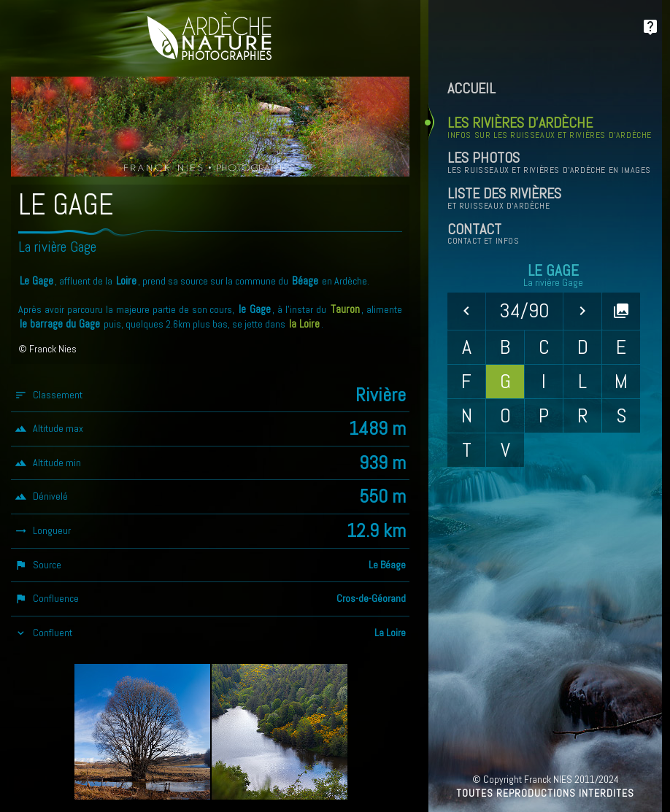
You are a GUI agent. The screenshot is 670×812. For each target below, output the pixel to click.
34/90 (524, 310)
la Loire (304, 324)
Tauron (345, 309)
